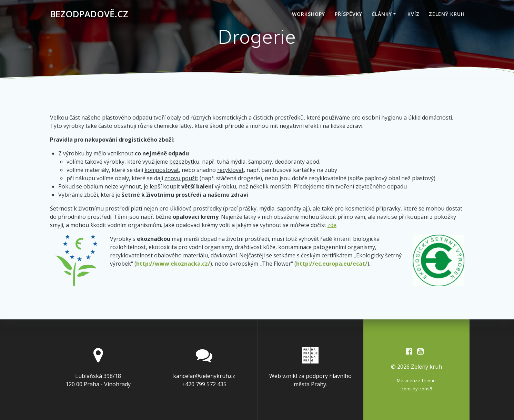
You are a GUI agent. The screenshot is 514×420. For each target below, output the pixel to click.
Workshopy (309, 14)
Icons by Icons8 (416, 389)
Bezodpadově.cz (89, 14)
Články (382, 14)
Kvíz (414, 14)
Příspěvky (349, 14)
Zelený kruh (447, 14)
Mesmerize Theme (416, 380)
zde (332, 225)
